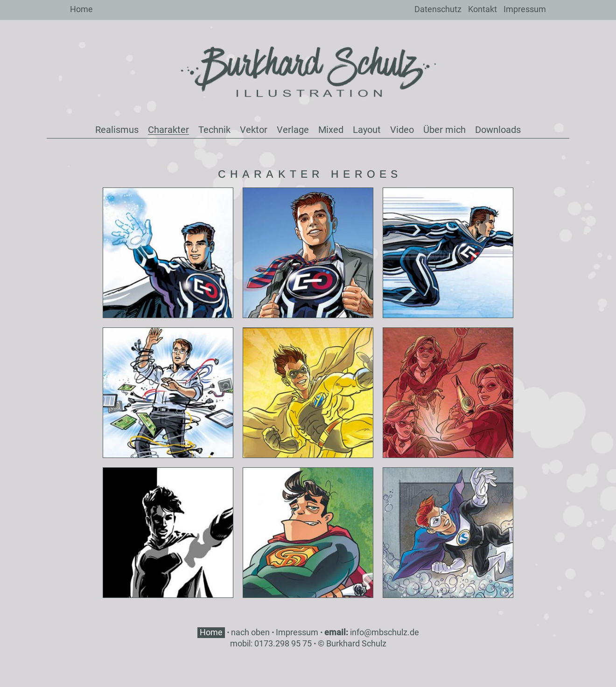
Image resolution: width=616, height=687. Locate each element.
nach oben (250, 632)
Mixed (331, 130)
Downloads (498, 130)
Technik (214, 130)
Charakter (168, 130)
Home (81, 9)
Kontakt (483, 9)
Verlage (293, 130)
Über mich (444, 130)
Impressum (525, 9)
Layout (367, 130)
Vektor (254, 130)
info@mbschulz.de (385, 632)
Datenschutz (438, 9)
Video (402, 130)
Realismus (117, 130)
